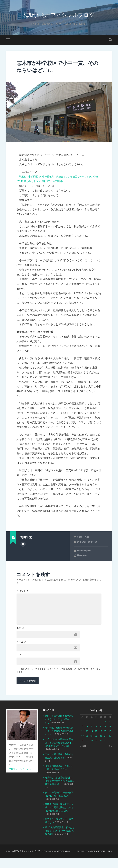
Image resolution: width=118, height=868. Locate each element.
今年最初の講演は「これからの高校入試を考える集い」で (60, 777)
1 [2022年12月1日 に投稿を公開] (96, 731)
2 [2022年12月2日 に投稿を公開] (101, 731)
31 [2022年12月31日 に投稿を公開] (105, 750)
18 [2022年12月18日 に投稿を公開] (110, 741)
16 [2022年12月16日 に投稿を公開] (101, 741)
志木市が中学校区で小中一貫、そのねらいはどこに (58, 68)
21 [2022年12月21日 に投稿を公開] (92, 745)
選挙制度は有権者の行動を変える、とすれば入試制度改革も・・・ (60, 740)
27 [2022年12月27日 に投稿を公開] (87, 750)
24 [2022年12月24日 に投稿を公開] (105, 745)
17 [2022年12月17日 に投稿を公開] (105, 741)
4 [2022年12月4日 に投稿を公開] (110, 731)
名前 (20, 635)
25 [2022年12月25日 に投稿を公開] (110, 745)
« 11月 (83, 756)
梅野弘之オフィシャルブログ (59, 15)
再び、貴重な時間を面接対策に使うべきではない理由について (60, 728)
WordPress (63, 861)
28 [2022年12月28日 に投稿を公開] (92, 750)
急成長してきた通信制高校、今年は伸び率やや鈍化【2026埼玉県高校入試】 (60, 789)
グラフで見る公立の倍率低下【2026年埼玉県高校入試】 (60, 803)
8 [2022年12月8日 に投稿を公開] (96, 736)
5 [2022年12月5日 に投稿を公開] (82, 736)
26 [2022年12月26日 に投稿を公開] (82, 750)
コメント (23, 593)
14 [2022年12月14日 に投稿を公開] (92, 741)
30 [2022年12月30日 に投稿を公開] (101, 750)
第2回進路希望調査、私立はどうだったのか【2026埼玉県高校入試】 (59, 838)
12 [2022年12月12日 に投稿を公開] (82, 741)
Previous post (84, 553)
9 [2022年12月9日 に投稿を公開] (101, 736)
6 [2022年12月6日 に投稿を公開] (87, 736)
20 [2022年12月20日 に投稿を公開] (87, 745)
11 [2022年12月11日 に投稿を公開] (110, 736)
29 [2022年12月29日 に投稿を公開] (96, 750)
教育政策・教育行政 (87, 544)
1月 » (109, 756)
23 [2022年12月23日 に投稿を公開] (101, 745)
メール (21, 650)
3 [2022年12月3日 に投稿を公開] (105, 731)
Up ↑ (110, 861)
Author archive (23, 546)
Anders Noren (97, 861)
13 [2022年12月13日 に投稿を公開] (87, 741)
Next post (82, 557)
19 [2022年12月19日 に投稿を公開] (82, 745)
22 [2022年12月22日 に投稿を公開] (96, 745)
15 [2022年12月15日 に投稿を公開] (96, 741)
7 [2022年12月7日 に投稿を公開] (92, 736)
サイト (20, 664)
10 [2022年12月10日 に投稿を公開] (105, 736)
